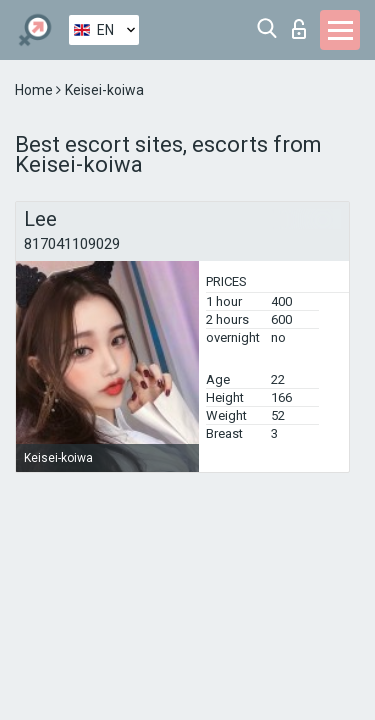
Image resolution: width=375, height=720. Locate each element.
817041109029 (72, 244)
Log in (299, 29)
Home (35, 90)
